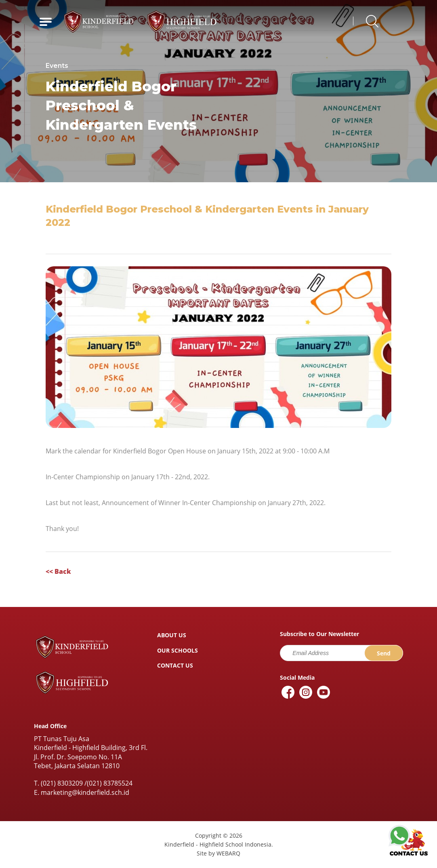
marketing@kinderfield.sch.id (85, 792)
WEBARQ (228, 853)
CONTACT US (175, 665)
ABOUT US (172, 635)
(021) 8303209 (62, 783)
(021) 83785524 (110, 783)
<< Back (58, 571)
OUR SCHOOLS (178, 650)
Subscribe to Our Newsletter (319, 634)
